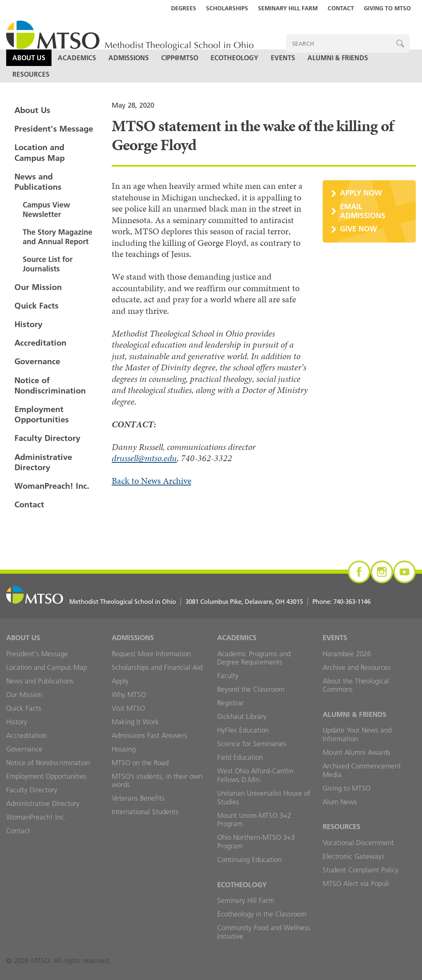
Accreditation (40, 343)
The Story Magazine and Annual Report (57, 237)
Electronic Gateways (354, 856)
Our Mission (38, 287)
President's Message (54, 129)
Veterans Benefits (138, 798)
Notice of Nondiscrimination (50, 385)
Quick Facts (36, 306)
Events (283, 58)
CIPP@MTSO (180, 58)
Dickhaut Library (242, 716)
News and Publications (38, 182)
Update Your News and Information (357, 734)
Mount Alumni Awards (356, 752)
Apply (120, 681)
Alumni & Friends (338, 58)
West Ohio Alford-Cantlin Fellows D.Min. (255, 775)
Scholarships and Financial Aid (157, 667)
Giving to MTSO (387, 8)
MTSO (130, 36)
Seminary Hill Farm (288, 8)
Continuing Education (249, 860)
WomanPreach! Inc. (52, 486)
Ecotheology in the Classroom (262, 914)
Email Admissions (363, 211)
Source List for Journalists (48, 264)
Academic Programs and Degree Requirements (254, 658)
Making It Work (135, 722)
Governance (37, 361)
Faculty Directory (47, 438)
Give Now (359, 229)
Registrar (231, 703)
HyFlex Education (243, 730)
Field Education (240, 757)
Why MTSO (129, 695)
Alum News (340, 802)
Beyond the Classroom (251, 689)
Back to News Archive (151, 481)
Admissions (129, 58)
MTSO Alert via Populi (356, 883)
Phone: (341, 602)
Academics (77, 58)
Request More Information (151, 654)
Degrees (184, 8)
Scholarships (227, 8)
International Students (145, 812)
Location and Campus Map (40, 152)
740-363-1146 (352, 602)
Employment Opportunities (42, 414)
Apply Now (361, 193)
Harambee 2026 (347, 654)
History (28, 324)
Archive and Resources (357, 667)
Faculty (228, 676)
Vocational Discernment (358, 843)
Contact (341, 8)
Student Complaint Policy (361, 870)
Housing (124, 749)
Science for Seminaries (252, 744)
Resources (31, 74)
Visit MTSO (128, 708)
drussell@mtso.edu (144, 458)
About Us (29, 58)
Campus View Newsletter (46, 210)
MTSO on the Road (140, 763)
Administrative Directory (43, 462)
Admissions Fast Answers (149, 735)
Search (400, 44)
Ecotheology (234, 58)
